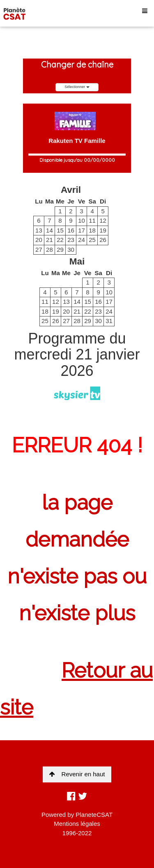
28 (49, 250)
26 (103, 240)
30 (71, 250)
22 (60, 240)
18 (92, 230)
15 (60, 230)
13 (39, 230)
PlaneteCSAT (94, 815)
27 (39, 250)
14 (49, 230)
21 (49, 240)
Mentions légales (77, 824)
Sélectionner (77, 87)
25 (92, 240)
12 (103, 220)
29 (60, 250)
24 (82, 240)
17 (82, 230)
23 (71, 240)
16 (71, 230)
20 (39, 240)
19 (103, 230)
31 (109, 321)
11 (92, 220)
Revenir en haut (77, 774)
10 (82, 220)
